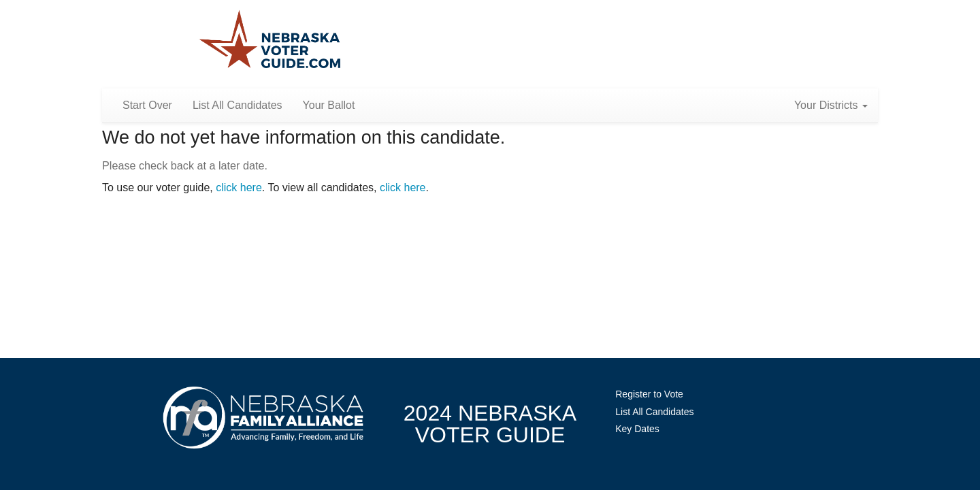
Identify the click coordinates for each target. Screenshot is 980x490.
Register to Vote (649, 394)
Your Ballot (329, 105)
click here (239, 187)
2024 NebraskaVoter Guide (490, 424)
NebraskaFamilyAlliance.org (263, 418)
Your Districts (831, 105)
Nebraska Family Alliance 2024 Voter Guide (270, 40)
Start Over (147, 105)
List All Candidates (238, 105)
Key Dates (637, 429)
